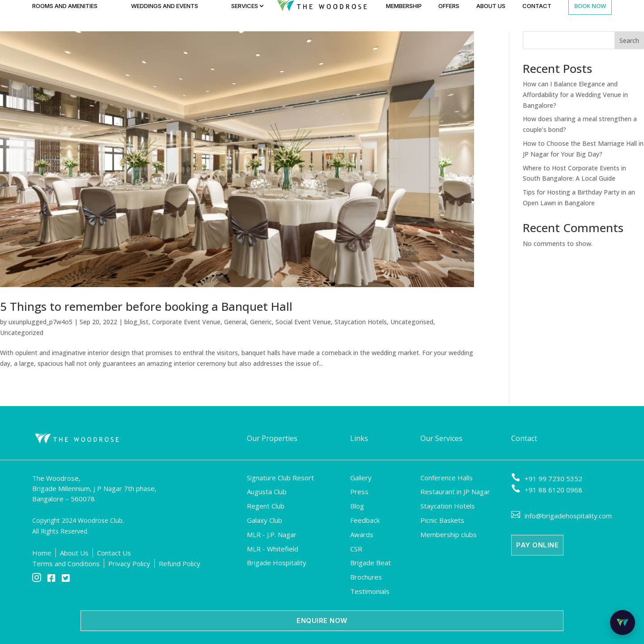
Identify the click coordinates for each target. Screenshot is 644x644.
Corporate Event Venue (186, 322)
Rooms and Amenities (65, 6)
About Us (491, 6)
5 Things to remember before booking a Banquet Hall (146, 306)
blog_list (136, 322)
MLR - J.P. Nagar (272, 534)
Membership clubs (449, 534)
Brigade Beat (371, 563)
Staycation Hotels (361, 322)
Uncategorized (22, 333)
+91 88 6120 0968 (547, 490)
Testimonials (370, 591)
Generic (261, 322)
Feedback (365, 520)
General (235, 322)
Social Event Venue (303, 322)
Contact (537, 6)
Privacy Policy (129, 563)
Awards (362, 534)
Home (42, 553)
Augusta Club (267, 491)
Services (245, 6)
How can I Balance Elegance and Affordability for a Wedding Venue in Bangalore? (575, 95)
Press (359, 491)
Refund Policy (180, 563)
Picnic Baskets (442, 520)
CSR (356, 549)
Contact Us (114, 553)
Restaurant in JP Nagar (455, 491)
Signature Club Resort (280, 478)
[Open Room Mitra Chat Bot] (623, 623)
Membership (404, 6)
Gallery (361, 478)
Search (629, 40)
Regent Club (266, 506)
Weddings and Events (165, 6)
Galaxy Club (265, 520)
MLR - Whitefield (273, 549)
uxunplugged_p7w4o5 (40, 322)
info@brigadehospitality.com (561, 516)
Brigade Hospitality (277, 563)
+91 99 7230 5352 (547, 479)
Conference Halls (447, 478)
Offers (449, 6)
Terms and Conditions (66, 563)
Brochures (366, 577)
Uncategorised (412, 322)
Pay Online (537, 545)
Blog (357, 506)
